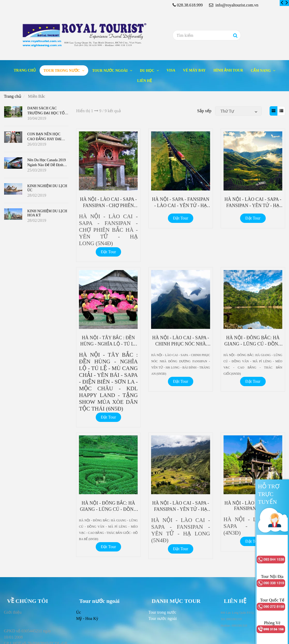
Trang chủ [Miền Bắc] (25, 70)
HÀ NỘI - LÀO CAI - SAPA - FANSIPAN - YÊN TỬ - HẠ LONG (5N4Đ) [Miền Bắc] (181, 509)
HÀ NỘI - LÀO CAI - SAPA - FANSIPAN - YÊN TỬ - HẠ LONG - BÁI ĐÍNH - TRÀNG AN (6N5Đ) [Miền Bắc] (253, 208)
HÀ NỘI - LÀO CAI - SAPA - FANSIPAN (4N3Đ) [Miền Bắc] (253, 506)
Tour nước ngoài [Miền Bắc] (110, 71)
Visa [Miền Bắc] (171, 70)
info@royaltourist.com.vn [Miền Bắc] (234, 5)
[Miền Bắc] (282, 3)
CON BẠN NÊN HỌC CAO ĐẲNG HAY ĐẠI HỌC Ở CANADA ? (45, 139)
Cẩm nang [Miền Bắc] (261, 71)
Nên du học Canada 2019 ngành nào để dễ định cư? (47, 165)
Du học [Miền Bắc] (148, 71)
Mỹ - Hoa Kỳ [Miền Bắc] (87, 618)
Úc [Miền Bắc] (79, 612)
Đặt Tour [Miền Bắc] (109, 252)
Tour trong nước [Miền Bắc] (62, 71)
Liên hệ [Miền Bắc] (144, 81)
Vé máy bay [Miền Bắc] (194, 70)
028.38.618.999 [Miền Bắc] (190, 5)
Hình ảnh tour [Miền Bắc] (228, 70)
